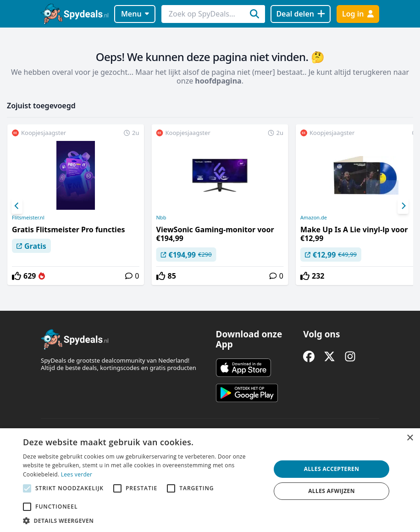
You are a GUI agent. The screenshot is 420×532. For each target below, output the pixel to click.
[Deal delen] (301, 14)
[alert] (210, 480)
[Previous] (17, 206)
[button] (143, 521)
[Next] (403, 206)
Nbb (161, 218)
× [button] (410, 438)
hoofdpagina (218, 81)
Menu (135, 14)
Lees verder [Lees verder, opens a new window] (77, 474)
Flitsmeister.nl (28, 218)
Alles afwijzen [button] (332, 491)
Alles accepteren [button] (332, 469)
